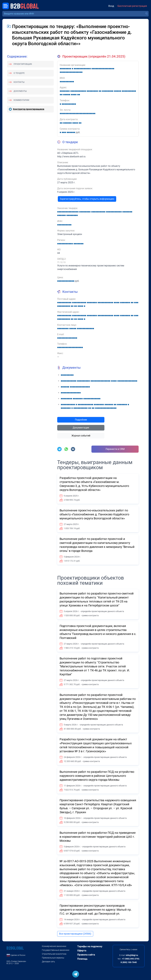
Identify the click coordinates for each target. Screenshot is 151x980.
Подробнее (81, 420)
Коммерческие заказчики (54, 946)
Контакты (19, 82)
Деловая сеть (48, 962)
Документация (81, 428)
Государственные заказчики (56, 950)
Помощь (82, 959)
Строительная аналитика (54, 954)
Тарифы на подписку (90, 946)
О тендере (19, 73)
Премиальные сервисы (53, 958)
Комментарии (21, 100)
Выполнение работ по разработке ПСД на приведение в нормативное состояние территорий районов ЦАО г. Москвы (98, 837)
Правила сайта (86, 955)
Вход (111, 6)
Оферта (82, 950)
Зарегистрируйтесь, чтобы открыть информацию (87, 199)
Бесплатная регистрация (132, 6)
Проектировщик (23, 64)
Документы (20, 91)
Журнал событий (81, 436)
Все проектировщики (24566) (75, 934)
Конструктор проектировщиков (29, 109)
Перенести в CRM (115, 449)
